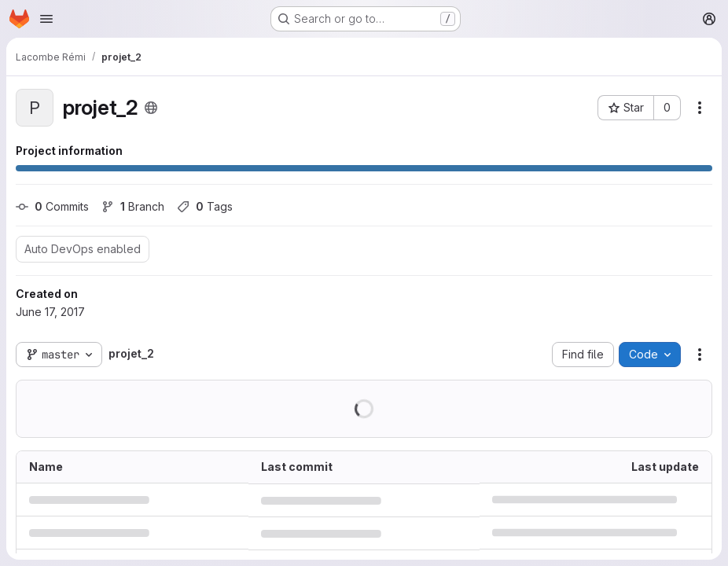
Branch (133, 206)
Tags (205, 206)
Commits (52, 206)
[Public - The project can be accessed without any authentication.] (151, 108)
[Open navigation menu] (46, 19)
